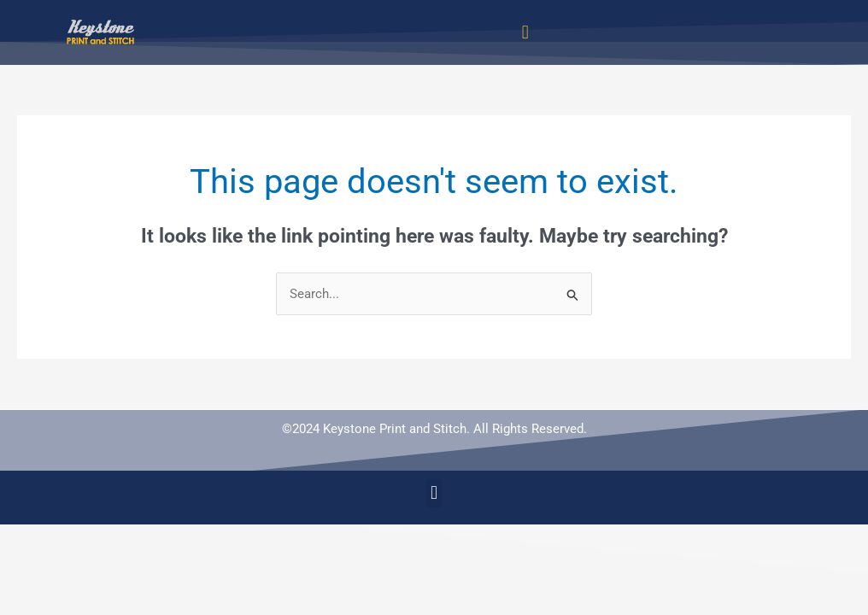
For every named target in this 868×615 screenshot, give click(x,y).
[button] (525, 32)
